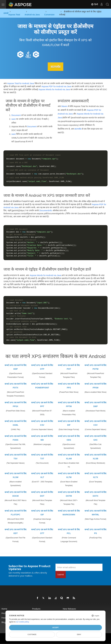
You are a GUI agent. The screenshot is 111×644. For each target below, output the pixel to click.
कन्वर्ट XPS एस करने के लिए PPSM (95, 386)
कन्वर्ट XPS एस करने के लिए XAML (16, 423)
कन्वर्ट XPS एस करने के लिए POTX (16, 386)
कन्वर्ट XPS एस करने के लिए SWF (95, 404)
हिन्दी (95, 4)
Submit (61, 574)
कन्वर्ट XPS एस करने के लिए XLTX (95, 475)
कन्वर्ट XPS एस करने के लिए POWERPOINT (42, 386)
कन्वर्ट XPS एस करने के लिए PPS (69, 386)
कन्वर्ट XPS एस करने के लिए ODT (16, 531)
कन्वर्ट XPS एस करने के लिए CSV (42, 423)
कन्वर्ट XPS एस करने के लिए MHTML (95, 513)
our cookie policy (22, 622)
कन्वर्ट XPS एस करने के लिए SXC (95, 438)
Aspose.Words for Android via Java (54, 89)
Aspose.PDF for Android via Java (56, 86)
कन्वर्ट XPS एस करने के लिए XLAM (69, 457)
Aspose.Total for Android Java (21, 83)
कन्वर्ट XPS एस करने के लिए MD (42, 438)
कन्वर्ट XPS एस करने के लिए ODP (16, 367)
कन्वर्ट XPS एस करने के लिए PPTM (69, 404)
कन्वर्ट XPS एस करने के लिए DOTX (95, 494)
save (14, 119)
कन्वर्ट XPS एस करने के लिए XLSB (95, 457)
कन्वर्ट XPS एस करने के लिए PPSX (16, 404)
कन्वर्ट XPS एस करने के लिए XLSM (16, 475)
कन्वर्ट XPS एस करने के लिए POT (69, 367)
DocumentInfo (46, 210)
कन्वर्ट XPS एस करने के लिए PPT (42, 404)
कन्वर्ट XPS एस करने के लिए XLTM (69, 475)
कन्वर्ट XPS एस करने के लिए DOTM (69, 494)
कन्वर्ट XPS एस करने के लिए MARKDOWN (69, 513)
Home (4, 609)
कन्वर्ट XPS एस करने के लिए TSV (16, 457)
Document (16, 115)
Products (36, 609)
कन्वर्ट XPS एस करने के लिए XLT (42, 475)
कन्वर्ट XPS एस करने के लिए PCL (69, 531)
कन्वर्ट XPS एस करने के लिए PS (95, 531)
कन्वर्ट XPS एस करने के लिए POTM (95, 367)
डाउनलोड (55, 67)
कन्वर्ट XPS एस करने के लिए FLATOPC (16, 513)
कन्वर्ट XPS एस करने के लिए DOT (42, 494)
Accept (55, 627)
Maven (64, 106)
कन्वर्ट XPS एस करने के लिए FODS (16, 438)
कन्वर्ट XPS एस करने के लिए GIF (42, 513)
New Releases (69, 609)
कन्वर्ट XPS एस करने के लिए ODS (69, 438)
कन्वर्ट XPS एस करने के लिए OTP (42, 367)
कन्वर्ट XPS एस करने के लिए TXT (42, 457)
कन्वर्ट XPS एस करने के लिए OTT (42, 531)
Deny (79, 634)
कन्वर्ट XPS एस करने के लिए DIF (69, 423)
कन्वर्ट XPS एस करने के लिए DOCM (16, 494)
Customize (32, 634)
